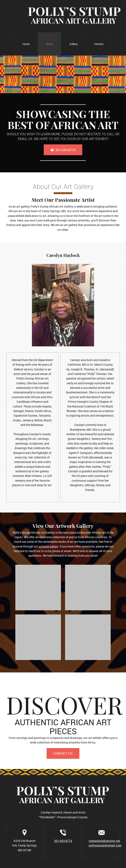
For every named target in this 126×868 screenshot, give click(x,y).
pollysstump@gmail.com (105, 845)
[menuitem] (26, 44)
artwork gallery (48, 546)
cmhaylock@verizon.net (104, 841)
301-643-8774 (63, 841)
